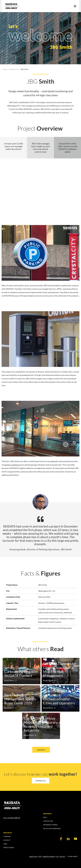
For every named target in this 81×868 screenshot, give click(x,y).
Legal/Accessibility (49, 856)
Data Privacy (33, 856)
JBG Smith (25, 69)
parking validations (12, 465)
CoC (57, 856)
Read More (9, 680)
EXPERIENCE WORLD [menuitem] (50, 825)
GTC (40, 856)
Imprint (62, 856)
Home (5, 69)
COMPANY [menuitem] (7, 836)
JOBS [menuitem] (5, 844)
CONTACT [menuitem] (7, 840)
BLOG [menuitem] (45, 817)
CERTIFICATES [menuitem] (48, 821)
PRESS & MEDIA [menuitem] (9, 848)
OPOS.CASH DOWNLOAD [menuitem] (52, 829)
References (14, 69)
